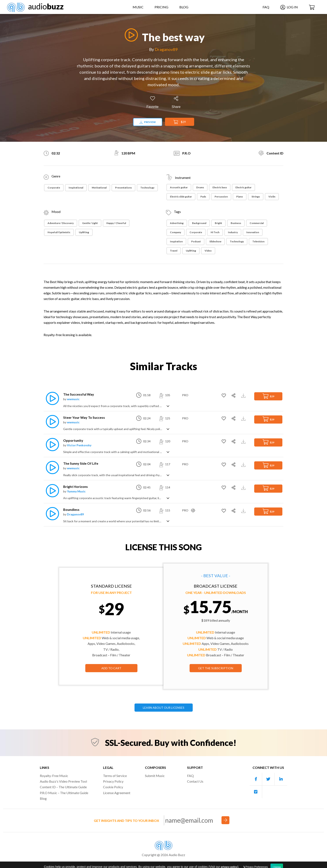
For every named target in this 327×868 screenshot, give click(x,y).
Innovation (253, 232)
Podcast (196, 241)
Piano (240, 197)
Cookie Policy (113, 787)
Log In (289, 7)
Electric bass (220, 187)
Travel (174, 251)
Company (175, 232)
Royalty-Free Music (54, 776)
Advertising (177, 223)
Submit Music (155, 776)
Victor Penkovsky (79, 445)
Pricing (161, 7)
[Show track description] (168, 406)
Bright (218, 223)
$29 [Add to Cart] (180, 122)
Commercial (257, 223)
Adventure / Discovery (61, 223)
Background (199, 223)
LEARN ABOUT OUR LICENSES (164, 708)
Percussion (221, 197)
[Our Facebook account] (256, 779)
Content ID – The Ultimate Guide (63, 787)
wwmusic (73, 399)
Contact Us (195, 781)
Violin (272, 197)
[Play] (130, 35)
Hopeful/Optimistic (59, 232)
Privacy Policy (113, 781)
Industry (233, 232)
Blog (184, 7)
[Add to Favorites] (152, 102)
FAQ (266, 7)
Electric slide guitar (181, 197)
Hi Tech (215, 232)
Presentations (123, 188)
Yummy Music (76, 491)
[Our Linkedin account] (281, 779)
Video (208, 251)
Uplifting (84, 232)
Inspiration (176, 241)
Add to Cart (111, 668)
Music (138, 7)
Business (236, 223)
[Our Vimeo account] (256, 792)
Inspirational (76, 188)
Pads (203, 197)
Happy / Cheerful (116, 223)
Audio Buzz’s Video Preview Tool (63, 781)
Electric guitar (243, 187)
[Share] (176, 102)
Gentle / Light (90, 223)
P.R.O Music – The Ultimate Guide (64, 793)
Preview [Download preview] (148, 122)
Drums (200, 187)
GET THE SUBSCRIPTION (216, 668)
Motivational (99, 188)
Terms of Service (115, 776)
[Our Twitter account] (268, 779)
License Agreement (117, 793)
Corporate (54, 188)
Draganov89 (166, 49)
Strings (256, 197)
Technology (147, 188)
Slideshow (215, 241)
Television (258, 241)
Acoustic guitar (179, 187)
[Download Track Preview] (244, 395)
